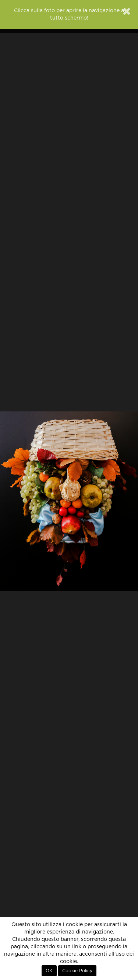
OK (49, 971)
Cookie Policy (77, 971)
